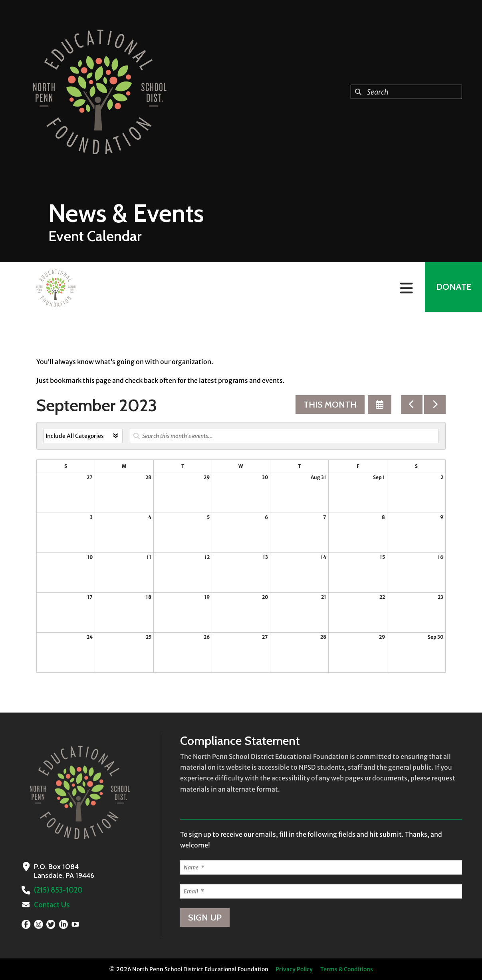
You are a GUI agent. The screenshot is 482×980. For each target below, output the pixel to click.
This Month (330, 405)
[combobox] (406, 92)
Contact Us (52, 905)
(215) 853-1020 (58, 890)
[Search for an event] (284, 436)
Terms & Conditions (347, 969)
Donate (452, 288)
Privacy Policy (294, 969)
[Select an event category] (83, 436)
